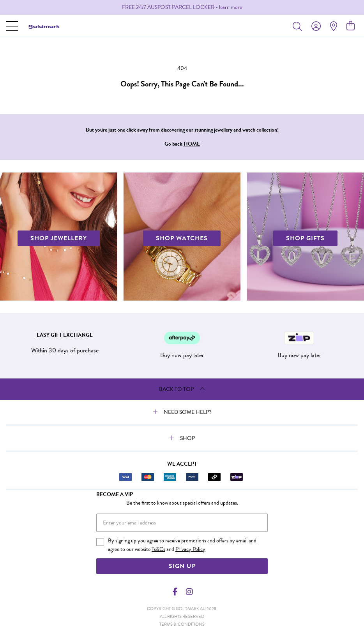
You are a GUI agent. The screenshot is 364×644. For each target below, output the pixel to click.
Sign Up (182, 566)
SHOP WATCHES (182, 238)
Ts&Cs (158, 549)
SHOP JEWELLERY (59, 238)
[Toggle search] (299, 26)
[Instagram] (189, 592)
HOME (192, 144)
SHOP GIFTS (305, 238)
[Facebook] (175, 592)
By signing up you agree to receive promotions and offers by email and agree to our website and (182, 545)
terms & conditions (182, 624)
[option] (182, 7)
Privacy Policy (190, 549)
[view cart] (351, 26)
